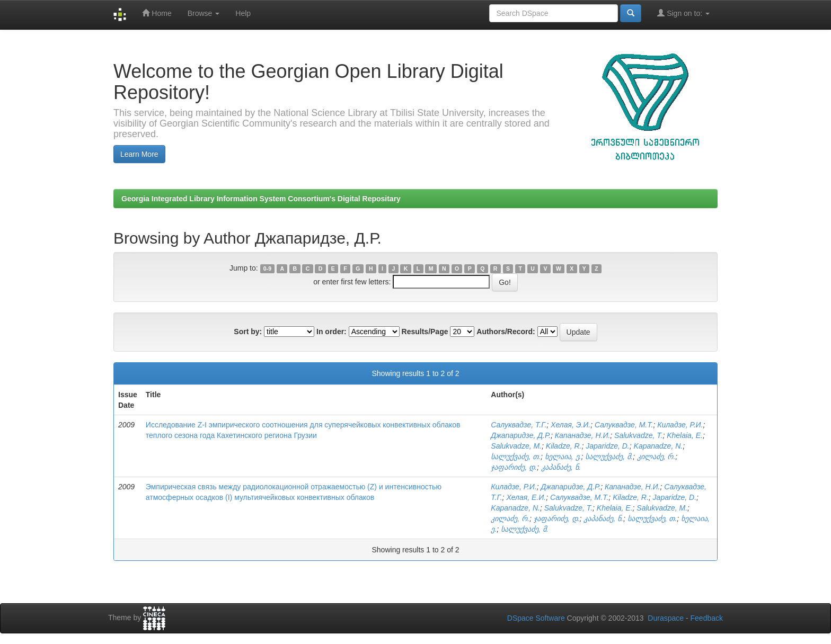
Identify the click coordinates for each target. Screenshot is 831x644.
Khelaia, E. (685, 435)
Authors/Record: (506, 332)
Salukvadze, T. (638, 435)
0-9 (267, 269)
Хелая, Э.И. (571, 425)
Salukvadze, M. (516, 446)
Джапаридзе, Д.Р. (521, 435)
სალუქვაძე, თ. (516, 457)
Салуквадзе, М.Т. (624, 425)
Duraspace (666, 618)
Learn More (139, 154)
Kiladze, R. (564, 446)
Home (157, 13)
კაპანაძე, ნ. (561, 467)
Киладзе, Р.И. (680, 425)
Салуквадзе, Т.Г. (519, 425)
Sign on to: (683, 13)
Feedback (707, 618)
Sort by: (248, 332)
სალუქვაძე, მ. (609, 457)
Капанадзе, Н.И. (583, 435)
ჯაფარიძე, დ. (514, 467)
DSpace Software (536, 618)
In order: (331, 332)
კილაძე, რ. (656, 457)
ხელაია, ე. (563, 457)
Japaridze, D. (607, 446)
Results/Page (425, 332)
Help (243, 13)
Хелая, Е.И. (526, 497)
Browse (204, 13)
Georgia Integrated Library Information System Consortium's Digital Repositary (261, 199)
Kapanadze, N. (658, 446)
